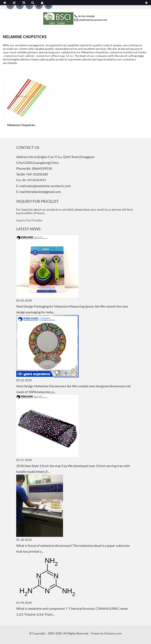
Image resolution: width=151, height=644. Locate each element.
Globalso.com (113, 633)
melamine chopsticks (21, 125)
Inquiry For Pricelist (29, 220)
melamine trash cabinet (19, 56)
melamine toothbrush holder (128, 52)
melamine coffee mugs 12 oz (54, 56)
